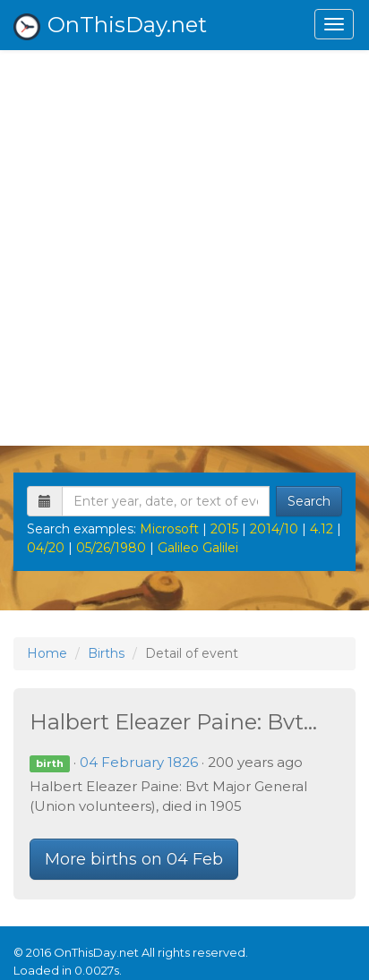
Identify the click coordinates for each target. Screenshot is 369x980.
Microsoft (169, 529)
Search (309, 501)
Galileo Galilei (198, 548)
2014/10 (274, 529)
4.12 (322, 529)
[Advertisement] (184, 243)
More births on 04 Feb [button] (134, 859)
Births (106, 653)
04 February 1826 (139, 762)
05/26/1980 (111, 548)
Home (47, 653)
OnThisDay (110, 26)
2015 (224, 529)
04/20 (46, 548)
